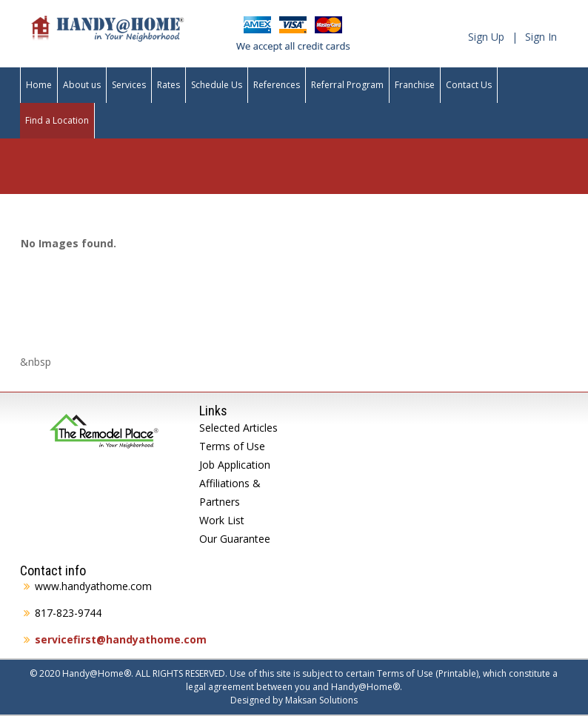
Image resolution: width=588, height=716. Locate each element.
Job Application (235, 465)
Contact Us (469, 85)
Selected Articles (238, 428)
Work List (222, 520)
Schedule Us (217, 85)
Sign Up (486, 37)
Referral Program (347, 85)
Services (129, 85)
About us (82, 85)
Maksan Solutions (321, 700)
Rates (168, 85)
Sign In (541, 37)
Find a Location (57, 120)
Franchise (415, 85)
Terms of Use (232, 446)
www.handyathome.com (93, 586)
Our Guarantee (235, 539)
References (277, 85)
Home (39, 85)
